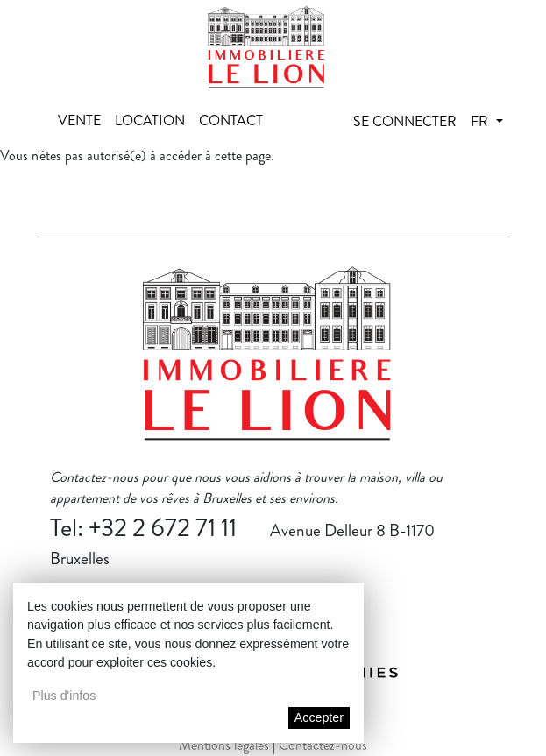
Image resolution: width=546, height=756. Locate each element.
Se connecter (405, 121)
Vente (79, 120)
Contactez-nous (323, 745)
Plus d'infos (64, 696)
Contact (231, 120)
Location (150, 120)
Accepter (319, 717)
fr (481, 121)
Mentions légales (224, 745)
